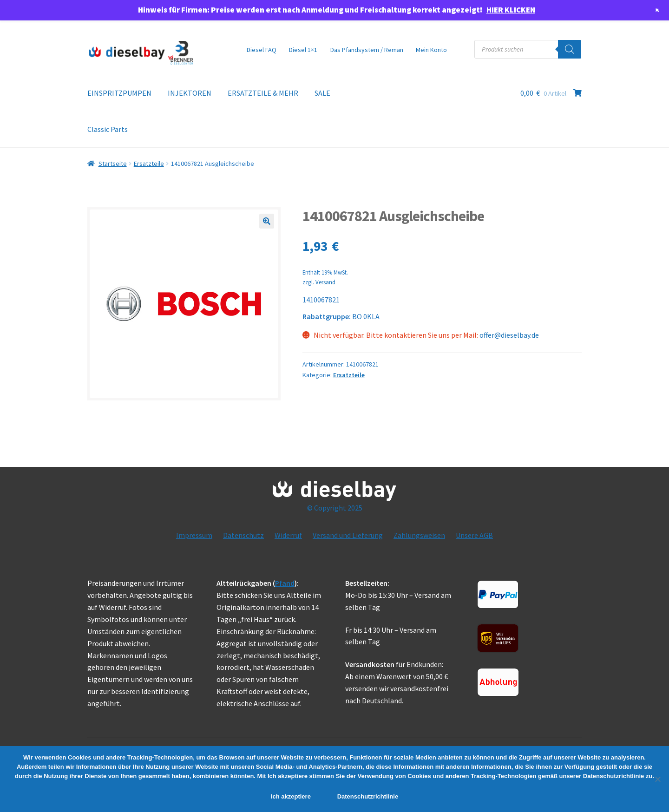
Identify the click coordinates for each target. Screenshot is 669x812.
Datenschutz (243, 535)
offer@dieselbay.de (509, 335)
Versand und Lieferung (348, 535)
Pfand (285, 583)
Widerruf (288, 535)
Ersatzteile (149, 164)
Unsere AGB (474, 535)
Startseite (113, 164)
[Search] (570, 49)
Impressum (194, 535)
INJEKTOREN (190, 93)
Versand (325, 282)
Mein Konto (431, 50)
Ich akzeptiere (291, 796)
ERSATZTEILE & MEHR (263, 93)
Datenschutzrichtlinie (368, 796)
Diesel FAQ (262, 50)
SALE (322, 93)
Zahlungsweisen (419, 535)
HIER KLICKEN (511, 10)
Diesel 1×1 (303, 50)
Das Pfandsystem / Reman (367, 50)
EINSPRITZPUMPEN (119, 93)
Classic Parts (108, 129)
